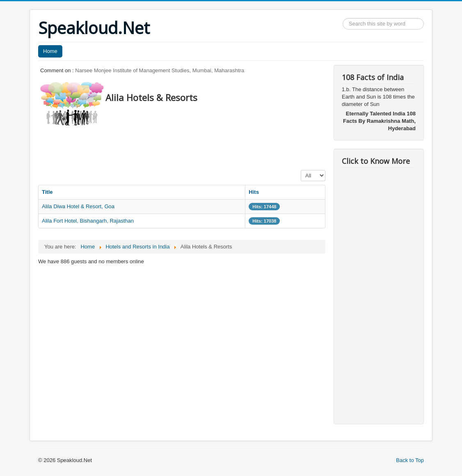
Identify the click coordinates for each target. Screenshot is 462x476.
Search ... (343, 18)
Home (50, 51)
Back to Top (410, 460)
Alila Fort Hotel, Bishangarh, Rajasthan (88, 221)
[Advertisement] (188, 146)
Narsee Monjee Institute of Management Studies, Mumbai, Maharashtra (160, 70)
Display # (301, 170)
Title (47, 192)
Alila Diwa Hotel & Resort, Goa (78, 206)
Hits (254, 192)
